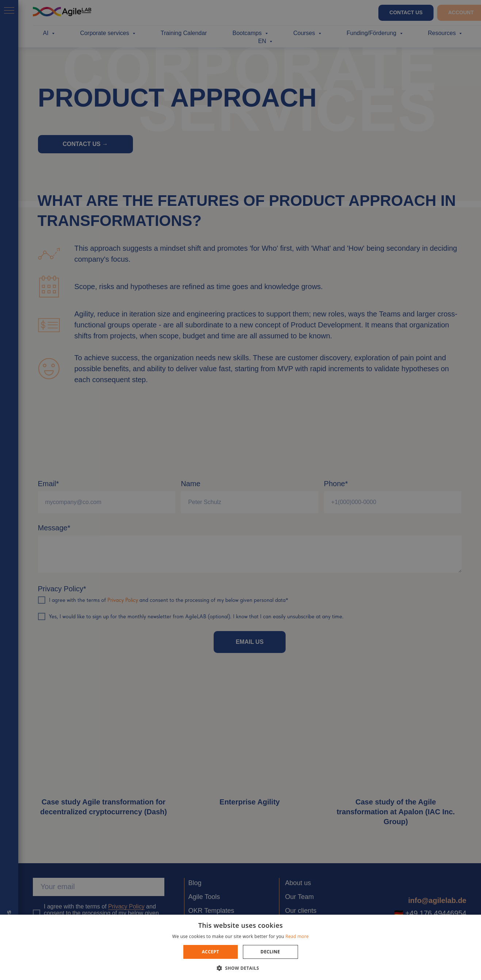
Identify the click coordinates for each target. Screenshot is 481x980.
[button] (241, 968)
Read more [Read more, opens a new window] (297, 936)
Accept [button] (210, 952)
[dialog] (240, 490)
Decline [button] (270, 952)
